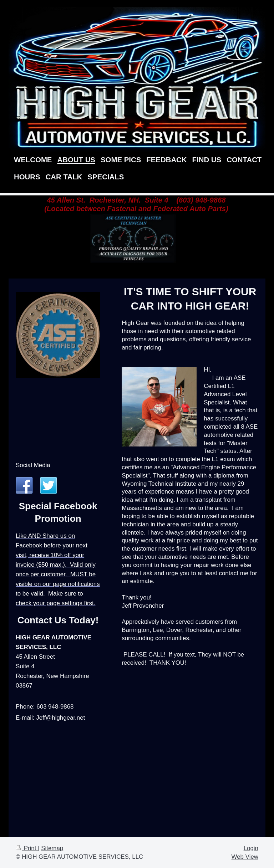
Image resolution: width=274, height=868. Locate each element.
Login (251, 848)
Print (27, 848)
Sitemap (52, 848)
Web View (245, 857)
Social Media (33, 465)
